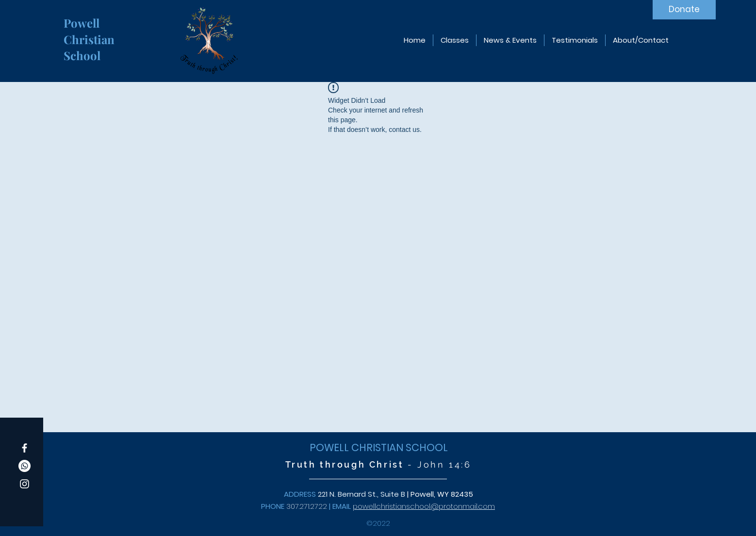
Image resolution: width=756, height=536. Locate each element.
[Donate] (684, 10)
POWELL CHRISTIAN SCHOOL (379, 447)
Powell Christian (90, 31)
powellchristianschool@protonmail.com (424, 506)
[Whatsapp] (25, 466)
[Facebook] (25, 448)
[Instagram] (25, 484)
